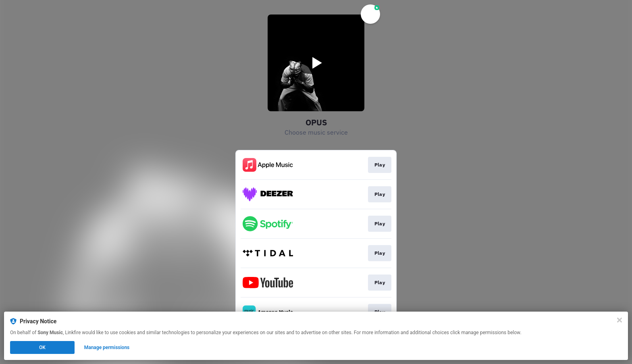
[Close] (620, 320)
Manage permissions (107, 347)
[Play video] (316, 63)
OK (42, 347)
